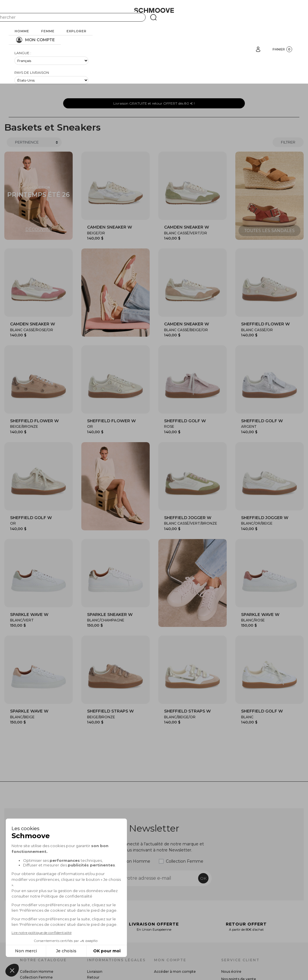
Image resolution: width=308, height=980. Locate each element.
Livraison (95, 971)
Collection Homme (131, 861)
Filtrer (288, 142)
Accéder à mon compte (175, 971)
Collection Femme (185, 861)
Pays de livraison (32, 72)
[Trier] (34, 142)
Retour (93, 977)
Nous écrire (231, 971)
